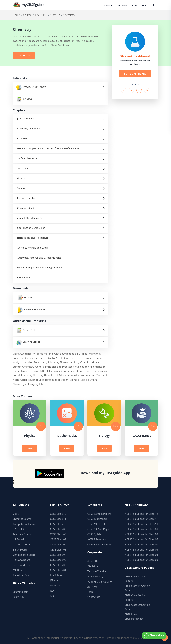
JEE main (55, 580)
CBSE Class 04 (58, 555)
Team (91, 592)
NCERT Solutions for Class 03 (141, 560)
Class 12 (55, 15)
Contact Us (94, 597)
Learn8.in (18, 597)
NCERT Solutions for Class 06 (141, 544)
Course (27, 15)
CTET (53, 596)
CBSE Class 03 (58, 560)
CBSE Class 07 (58, 539)
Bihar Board (20, 550)
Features (123, 5)
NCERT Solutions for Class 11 (141, 519)
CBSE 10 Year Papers (99, 529)
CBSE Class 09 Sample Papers (137, 607)
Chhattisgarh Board (24, 555)
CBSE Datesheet (134, 619)
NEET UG (55, 585)
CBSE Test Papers (97, 519)
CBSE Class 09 (58, 529)
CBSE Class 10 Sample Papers (137, 598)
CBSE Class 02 (58, 565)
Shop (135, 5)
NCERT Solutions (97, 539)
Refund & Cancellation (100, 582)
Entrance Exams (22, 519)
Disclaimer (94, 566)
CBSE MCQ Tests (97, 524)
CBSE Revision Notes (99, 544)
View (30, 448)
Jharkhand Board (23, 565)
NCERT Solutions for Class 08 (141, 534)
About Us (93, 561)
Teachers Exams (22, 534)
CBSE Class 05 (58, 550)
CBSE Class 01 (58, 570)
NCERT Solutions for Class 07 (141, 539)
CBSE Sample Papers (99, 514)
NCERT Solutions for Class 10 (141, 524)
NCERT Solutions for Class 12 (141, 514)
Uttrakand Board (23, 544)
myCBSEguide (29, 5)
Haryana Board (22, 560)
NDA (53, 591)
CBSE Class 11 (58, 519)
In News (92, 587)
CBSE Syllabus (96, 534)
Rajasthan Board (23, 575)
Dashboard (24, 55)
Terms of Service (97, 571)
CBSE (16, 514)
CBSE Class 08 (58, 534)
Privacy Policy (95, 576)
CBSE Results (132, 614)
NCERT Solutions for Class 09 (141, 529)
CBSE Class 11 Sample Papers (137, 588)
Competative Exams (24, 524)
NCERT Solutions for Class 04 (141, 555)
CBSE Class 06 (58, 544)
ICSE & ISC (41, 15)
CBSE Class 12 (58, 514)
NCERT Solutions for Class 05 (141, 550)
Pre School (56, 575)
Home (16, 15)
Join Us (146, 5)
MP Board (19, 570)
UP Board (18, 539)
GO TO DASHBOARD (135, 74)
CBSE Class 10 (58, 524)
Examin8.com (21, 592)
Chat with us (154, 635)
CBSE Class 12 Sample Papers (137, 579)
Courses (108, 5)
